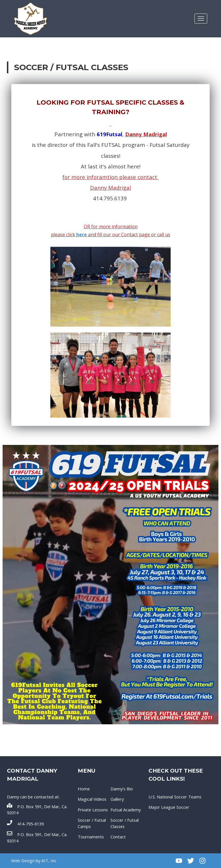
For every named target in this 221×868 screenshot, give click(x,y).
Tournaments (91, 837)
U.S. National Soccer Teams (175, 797)
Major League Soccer (169, 807)
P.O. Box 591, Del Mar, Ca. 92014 (37, 809)
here (82, 235)
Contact (118, 837)
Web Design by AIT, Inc (34, 861)
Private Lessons (93, 810)
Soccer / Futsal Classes (125, 823)
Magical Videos (92, 799)
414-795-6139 (25, 823)
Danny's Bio (122, 789)
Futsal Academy (126, 810)
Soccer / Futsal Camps (92, 823)
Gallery (117, 799)
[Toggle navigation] (201, 18)
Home (84, 789)
